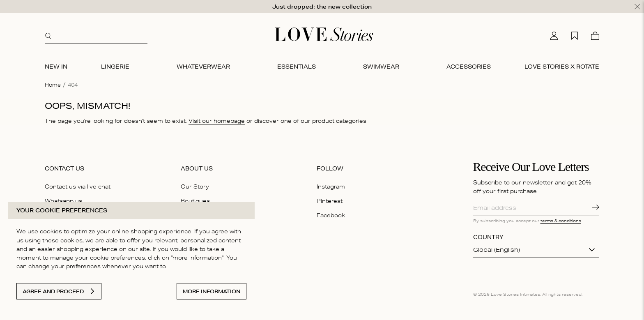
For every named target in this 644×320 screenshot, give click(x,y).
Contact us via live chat (78, 186)
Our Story (195, 186)
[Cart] (595, 36)
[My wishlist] (575, 36)
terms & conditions (561, 221)
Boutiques (195, 201)
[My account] (554, 36)
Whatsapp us (63, 201)
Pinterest (330, 201)
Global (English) (497, 250)
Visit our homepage (217, 121)
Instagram (331, 186)
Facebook (331, 215)
